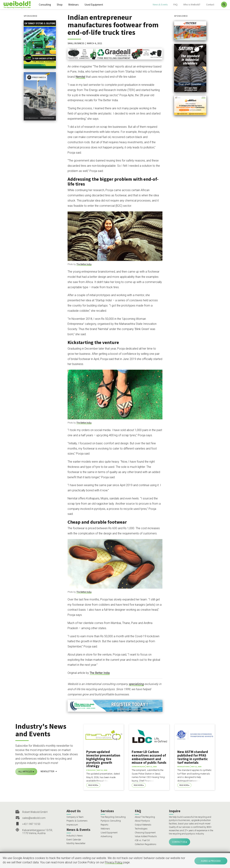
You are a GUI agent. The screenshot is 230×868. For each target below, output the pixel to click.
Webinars (73, 5)
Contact (210, 4)
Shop (60, 5)
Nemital (80, 77)
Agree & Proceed (211, 861)
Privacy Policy (114, 862)
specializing (136, 684)
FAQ (175, 4)
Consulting (45, 5)
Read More (93, 785)
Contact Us (179, 842)
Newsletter (47, 771)
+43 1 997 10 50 (31, 824)
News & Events (160, 4)
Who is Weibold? (192, 4)
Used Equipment (94, 5)
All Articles (25, 771)
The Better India (84, 264)
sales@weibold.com (34, 818)
